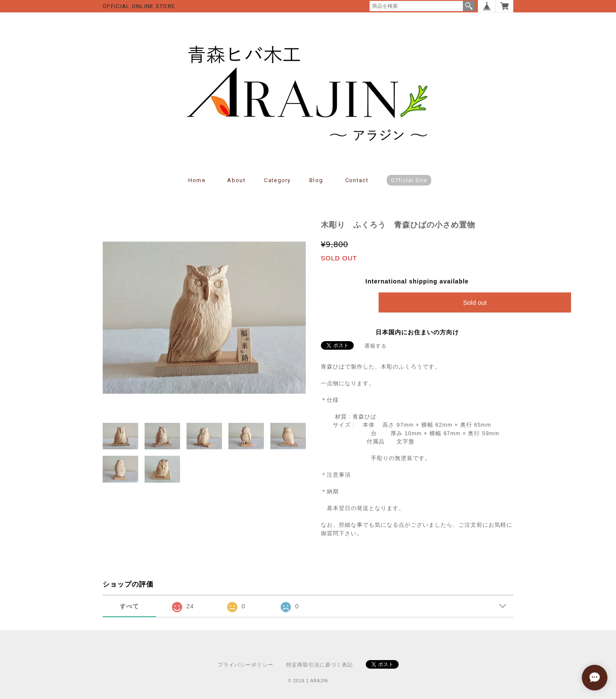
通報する (376, 346)
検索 (469, 6)
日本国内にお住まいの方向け (417, 332)
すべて (129, 606)
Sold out (475, 302)
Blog (316, 180)
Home (197, 180)
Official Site (409, 180)
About (236, 180)
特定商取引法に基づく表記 (320, 665)
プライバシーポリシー (246, 665)
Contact (357, 180)
